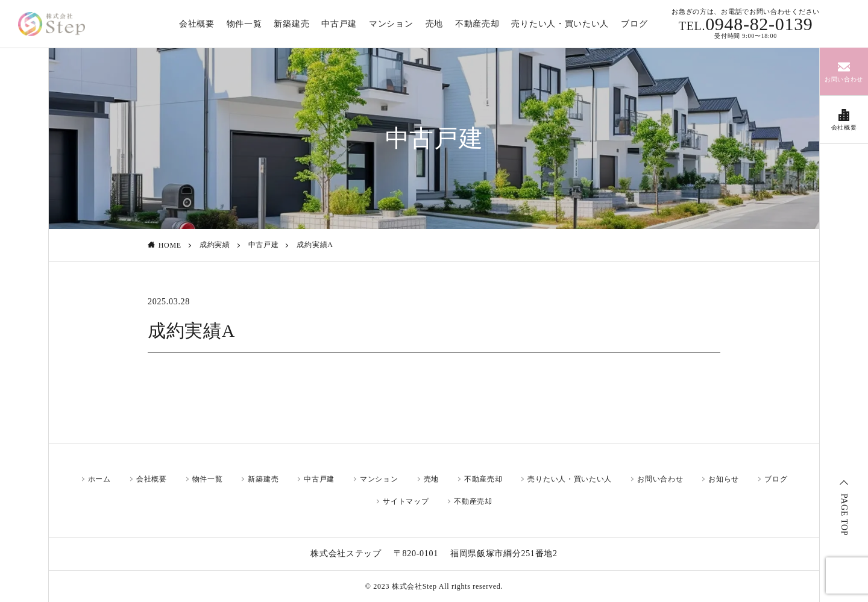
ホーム (99, 479)
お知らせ (724, 479)
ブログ (776, 479)
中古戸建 (264, 245)
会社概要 (152, 479)
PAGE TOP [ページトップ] (844, 515)
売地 (431, 479)
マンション (379, 479)
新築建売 (263, 479)
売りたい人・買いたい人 (570, 479)
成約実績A (315, 245)
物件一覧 (208, 479)
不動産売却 (483, 479)
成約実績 (215, 245)
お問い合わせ (660, 479)
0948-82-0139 (746, 24)
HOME (170, 245)
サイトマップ (406, 501)
